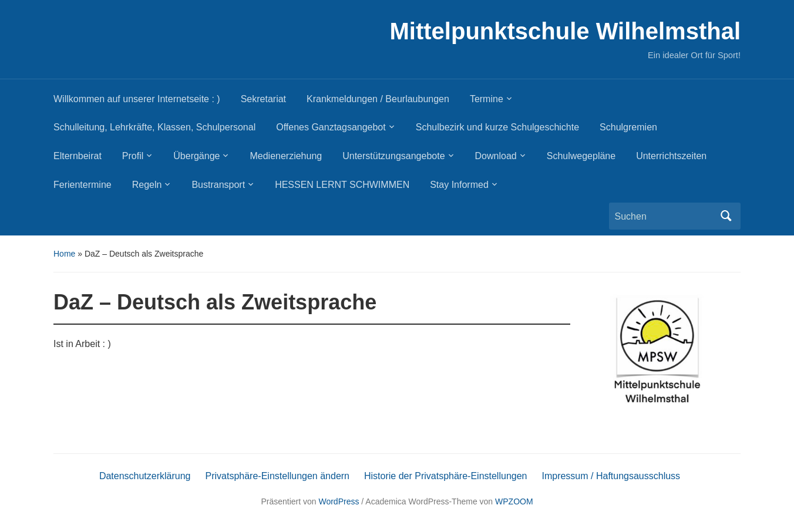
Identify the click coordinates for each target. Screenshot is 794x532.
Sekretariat (263, 99)
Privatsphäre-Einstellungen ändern (277, 476)
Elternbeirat (78, 156)
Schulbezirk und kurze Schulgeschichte (497, 127)
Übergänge (196, 156)
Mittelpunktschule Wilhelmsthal (565, 31)
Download (496, 156)
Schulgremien (628, 127)
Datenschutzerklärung (145, 476)
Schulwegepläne (581, 156)
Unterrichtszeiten (671, 156)
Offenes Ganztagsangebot (331, 127)
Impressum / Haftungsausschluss (611, 476)
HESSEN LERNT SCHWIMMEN (342, 185)
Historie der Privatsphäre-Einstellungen (445, 476)
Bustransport (218, 185)
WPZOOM (514, 501)
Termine (487, 99)
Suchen (726, 216)
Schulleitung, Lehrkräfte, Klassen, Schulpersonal (154, 127)
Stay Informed (459, 185)
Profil (133, 156)
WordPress (339, 501)
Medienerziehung (286, 156)
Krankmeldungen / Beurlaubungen (378, 99)
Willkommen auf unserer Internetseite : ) (137, 99)
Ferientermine (83, 185)
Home (64, 254)
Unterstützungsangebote (393, 156)
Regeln (147, 185)
